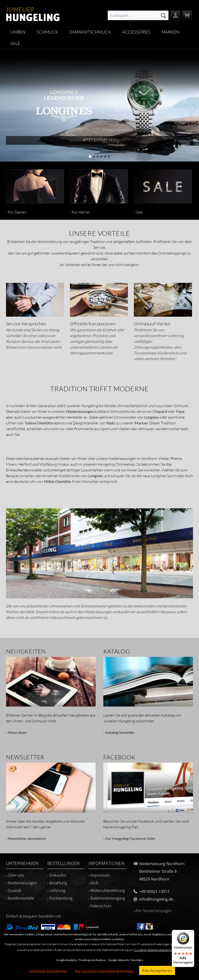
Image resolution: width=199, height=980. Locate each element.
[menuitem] (138, 15)
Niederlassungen (80, 411)
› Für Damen (35, 192)
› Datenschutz (100, 906)
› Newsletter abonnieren (51, 802)
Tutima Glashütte (39, 423)
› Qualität (14, 891)
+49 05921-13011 (154, 891)
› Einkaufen (57, 875)
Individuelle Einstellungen (48, 971)
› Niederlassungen (21, 883)
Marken (141, 423)
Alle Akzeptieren (157, 970)
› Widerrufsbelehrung (107, 891)
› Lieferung (56, 891)
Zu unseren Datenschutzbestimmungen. (157, 950)
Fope (180, 411)
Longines (152, 417)
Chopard (160, 411)
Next (193, 108)
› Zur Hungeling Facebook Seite (148, 802)
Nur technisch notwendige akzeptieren (105, 971)
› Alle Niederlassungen (152, 911)
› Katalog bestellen (148, 696)
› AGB (93, 883)
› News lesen (51, 696)
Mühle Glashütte (57, 481)
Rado (111, 423)
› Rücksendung (60, 898)
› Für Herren (99, 192)
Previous (6, 108)
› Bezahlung (57, 883)
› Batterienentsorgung (107, 898)
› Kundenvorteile (20, 898)
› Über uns (15, 875)
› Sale (163, 192)
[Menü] (191, 933)
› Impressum (99, 875)
